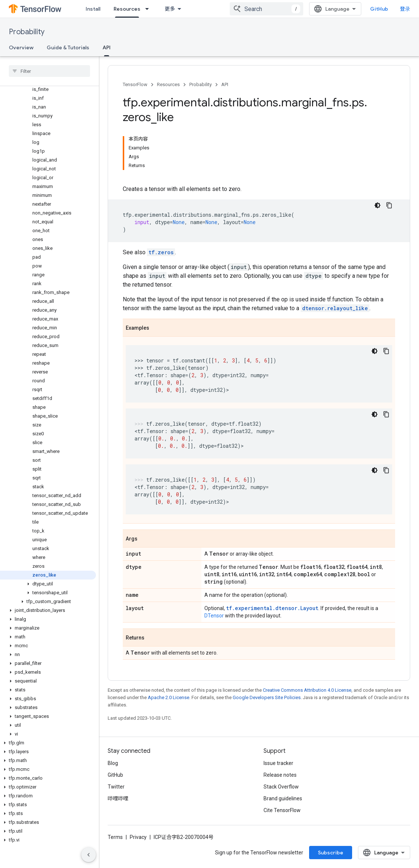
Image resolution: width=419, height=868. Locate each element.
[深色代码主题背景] (377, 205)
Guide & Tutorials (68, 47)
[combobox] (266, 9)
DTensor (214, 616)
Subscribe (331, 853)
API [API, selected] (107, 47)
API (225, 84)
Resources (168, 84)
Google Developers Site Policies (267, 697)
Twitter (116, 787)
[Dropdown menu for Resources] (149, 9)
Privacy (138, 837)
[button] (48, 584)
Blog (113, 763)
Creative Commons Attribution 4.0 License (307, 690)
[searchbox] (49, 71)
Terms (115, 837)
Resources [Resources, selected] (127, 9)
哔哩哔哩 (118, 798)
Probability (27, 32)
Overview (21, 47)
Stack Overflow (281, 787)
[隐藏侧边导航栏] (89, 855)
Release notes (280, 775)
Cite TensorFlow (282, 810)
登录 (405, 9)
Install (93, 9)
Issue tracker (278, 763)
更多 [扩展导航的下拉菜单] (170, 9)
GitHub (379, 9)
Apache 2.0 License (169, 697)
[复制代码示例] (389, 205)
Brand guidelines (283, 798)
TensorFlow (135, 84)
